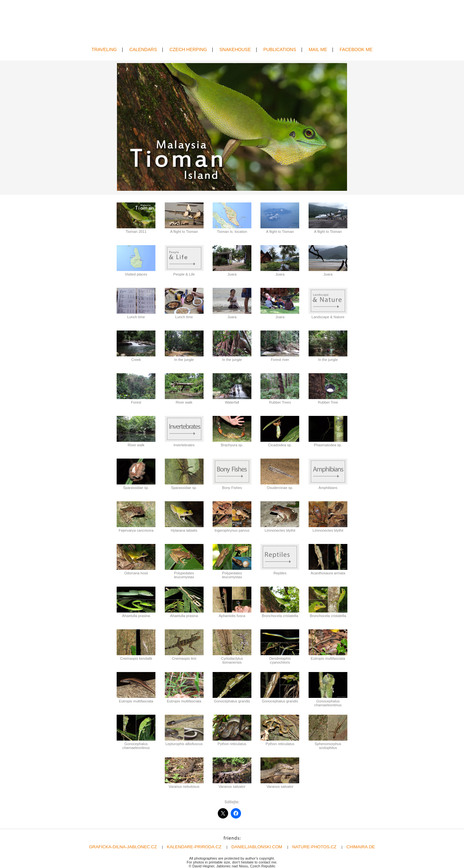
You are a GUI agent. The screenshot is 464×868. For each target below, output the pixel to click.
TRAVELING (104, 49)
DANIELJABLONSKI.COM (257, 847)
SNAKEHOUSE (235, 49)
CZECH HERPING (188, 49)
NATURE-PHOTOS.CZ (314, 847)
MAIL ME (318, 49)
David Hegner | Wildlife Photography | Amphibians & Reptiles (232, 23)
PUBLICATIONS (280, 49)
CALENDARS (143, 49)
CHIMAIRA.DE (361, 847)
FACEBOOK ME (356, 49)
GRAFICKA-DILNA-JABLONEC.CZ (123, 847)
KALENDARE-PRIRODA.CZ (194, 847)
